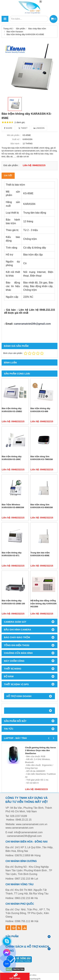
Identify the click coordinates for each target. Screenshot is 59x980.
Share (8, 128)
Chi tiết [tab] (8, 176)
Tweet (23, 128)
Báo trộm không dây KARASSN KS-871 (12, 554)
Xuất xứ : (16, 139)
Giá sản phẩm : (11, 165)
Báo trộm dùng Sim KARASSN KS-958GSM (42, 506)
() (55, 19)
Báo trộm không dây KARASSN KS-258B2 (12, 410)
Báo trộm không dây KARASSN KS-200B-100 (13, 602)
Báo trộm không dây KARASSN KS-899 (40, 410)
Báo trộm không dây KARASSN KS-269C (12, 458)
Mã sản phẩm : (14, 135)
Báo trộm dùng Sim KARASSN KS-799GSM (42, 458)
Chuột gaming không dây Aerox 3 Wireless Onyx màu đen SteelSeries (40, 750)
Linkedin (39, 128)
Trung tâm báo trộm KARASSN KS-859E (40, 554)
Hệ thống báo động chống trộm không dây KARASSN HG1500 (44, 604)
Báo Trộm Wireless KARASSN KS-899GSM (13, 506)
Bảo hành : (15, 144)
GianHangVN (35, 979)
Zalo (7, 964)
